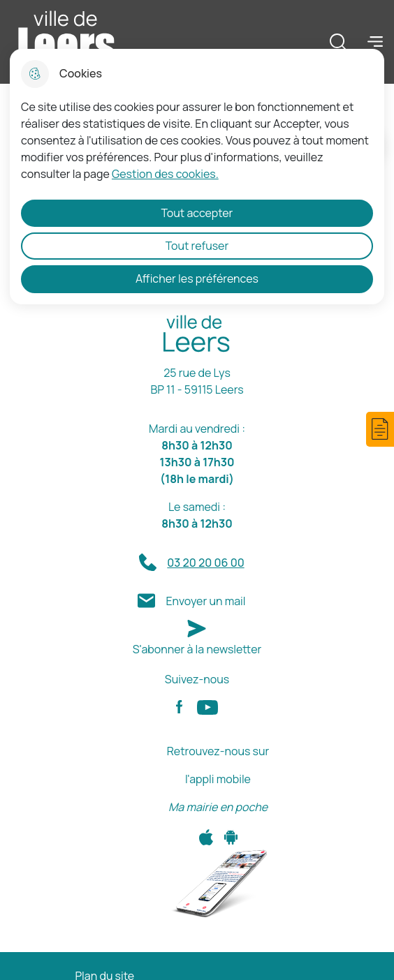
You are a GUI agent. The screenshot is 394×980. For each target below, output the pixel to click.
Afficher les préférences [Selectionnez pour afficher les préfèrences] (197, 279)
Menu (375, 41)
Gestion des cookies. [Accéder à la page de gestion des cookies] (165, 174)
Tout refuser (197, 246)
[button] (380, 429)
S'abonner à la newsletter (197, 649)
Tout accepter (197, 213)
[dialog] (197, 177)
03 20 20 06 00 (205, 563)
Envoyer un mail (205, 601)
